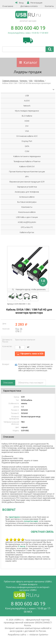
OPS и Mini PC (27, 227)
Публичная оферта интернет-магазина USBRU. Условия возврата (28, 583)
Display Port (27, 141)
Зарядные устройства (27, 187)
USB (27, 96)
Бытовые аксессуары (27, 202)
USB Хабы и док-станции (27, 217)
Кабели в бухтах (27, 232)
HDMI (27, 121)
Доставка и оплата (29, 6)
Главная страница (10, 81)
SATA (27, 146)
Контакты (49, 6)
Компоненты (27, 207)
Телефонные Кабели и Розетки (27, 161)
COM (27, 151)
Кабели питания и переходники (27, 156)
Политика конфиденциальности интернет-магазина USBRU (28, 589)
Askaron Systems (39, 635)
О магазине (8, 6)
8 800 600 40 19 (28, 28)
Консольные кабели (27, 212)
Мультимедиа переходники (27, 111)
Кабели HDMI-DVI (27, 167)
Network (27, 106)
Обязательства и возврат (31, 383)
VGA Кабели (39, 81)
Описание (8, 383)
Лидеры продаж (28, 72)
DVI (27, 126)
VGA (31, 81)
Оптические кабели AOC (27, 136)
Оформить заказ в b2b (32, 354)
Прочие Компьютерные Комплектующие (27, 172)
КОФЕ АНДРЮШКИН (27, 222)
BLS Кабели (27, 116)
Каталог (30, 62)
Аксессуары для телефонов (27, 192)
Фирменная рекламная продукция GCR (27, 182)
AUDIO (27, 101)
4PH (27, 177)
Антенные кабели (27, 197)
